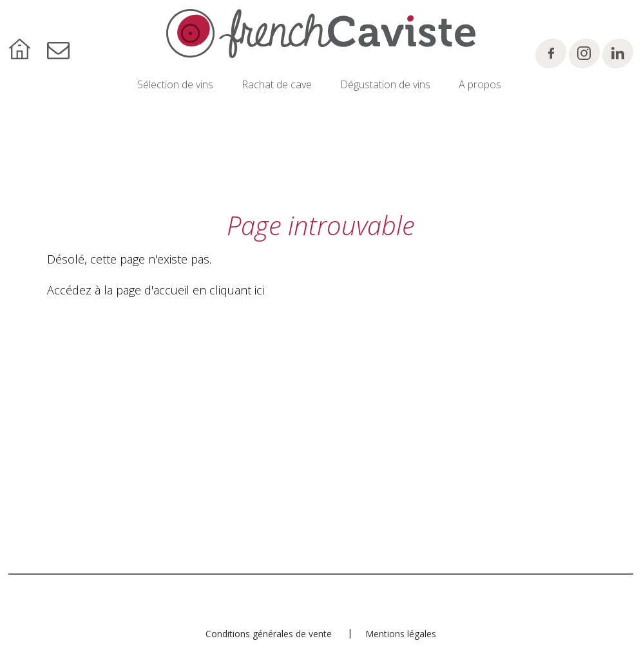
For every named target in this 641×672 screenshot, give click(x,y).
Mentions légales (401, 634)
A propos (480, 84)
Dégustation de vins (385, 84)
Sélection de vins (175, 84)
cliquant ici (237, 290)
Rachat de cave (277, 84)
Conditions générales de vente (269, 634)
